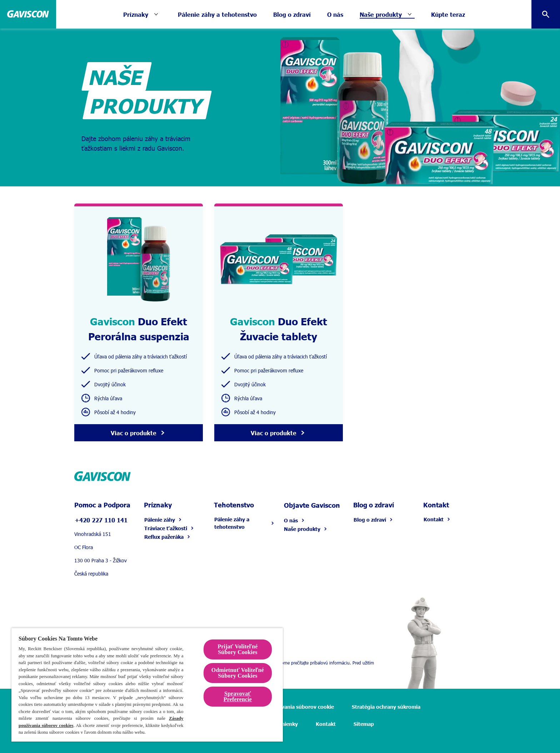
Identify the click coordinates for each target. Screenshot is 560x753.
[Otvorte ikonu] (546, 14)
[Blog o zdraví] (292, 14)
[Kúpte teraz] (448, 14)
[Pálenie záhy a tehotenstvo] (217, 14)
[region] (147, 685)
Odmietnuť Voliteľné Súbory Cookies (238, 673)
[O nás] (335, 14)
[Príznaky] (142, 14)
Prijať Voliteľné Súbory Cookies (237, 649)
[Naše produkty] (381, 14)
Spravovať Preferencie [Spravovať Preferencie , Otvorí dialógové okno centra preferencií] (238, 696)
